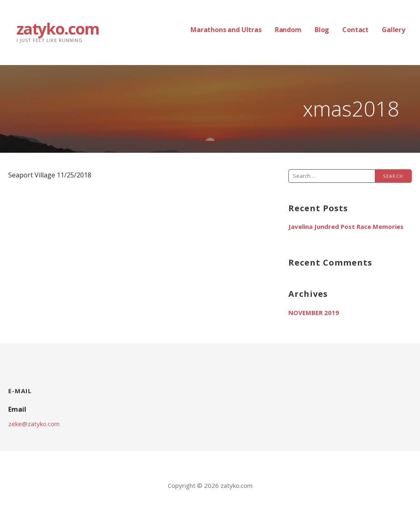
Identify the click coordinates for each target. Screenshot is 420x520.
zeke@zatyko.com (34, 424)
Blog (322, 30)
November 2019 (314, 312)
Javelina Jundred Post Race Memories (346, 226)
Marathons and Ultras (226, 30)
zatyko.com (58, 28)
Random (288, 30)
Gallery (393, 30)
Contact (355, 30)
